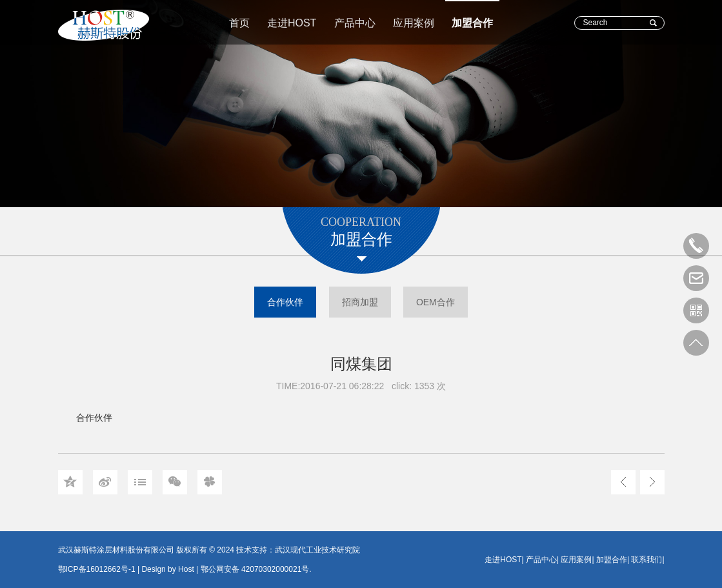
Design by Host (167, 569)
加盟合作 (472, 23)
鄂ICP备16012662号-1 (97, 569)
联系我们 (647, 560)
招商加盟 (360, 302)
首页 (239, 23)
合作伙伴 (285, 302)
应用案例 (414, 23)
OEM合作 (436, 302)
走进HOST (292, 23)
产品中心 (355, 23)
